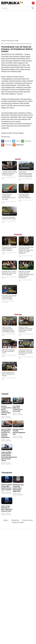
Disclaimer (15, 520)
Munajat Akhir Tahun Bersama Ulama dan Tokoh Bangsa (9, 273)
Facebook (8, 141)
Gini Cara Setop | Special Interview (25, 196)
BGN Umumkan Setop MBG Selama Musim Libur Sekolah (7, 489)
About (6, 520)
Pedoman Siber (18, 522)
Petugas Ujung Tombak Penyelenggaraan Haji (19, 433)
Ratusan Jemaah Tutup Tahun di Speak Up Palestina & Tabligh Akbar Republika (26, 274)
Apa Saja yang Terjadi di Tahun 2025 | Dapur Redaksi (9, 297)
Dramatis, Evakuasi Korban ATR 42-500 (9, 218)
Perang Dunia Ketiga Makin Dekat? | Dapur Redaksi (9, 249)
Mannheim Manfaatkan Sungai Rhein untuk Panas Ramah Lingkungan (25, 174)
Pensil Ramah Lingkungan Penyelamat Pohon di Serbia (9, 197)
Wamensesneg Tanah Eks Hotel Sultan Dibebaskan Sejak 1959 (18, 490)
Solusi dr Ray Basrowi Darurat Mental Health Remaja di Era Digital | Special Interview (26, 250)
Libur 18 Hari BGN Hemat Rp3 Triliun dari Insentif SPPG (7, 510)
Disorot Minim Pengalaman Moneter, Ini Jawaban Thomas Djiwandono (7, 435)
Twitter (18, 141)
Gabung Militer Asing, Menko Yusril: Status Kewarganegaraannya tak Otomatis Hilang (9, 458)
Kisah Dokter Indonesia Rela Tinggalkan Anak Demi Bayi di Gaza (8, 329)
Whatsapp (28, 141)
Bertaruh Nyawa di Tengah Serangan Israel (8, 351)
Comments (8, 145)
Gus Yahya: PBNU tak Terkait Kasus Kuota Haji (18, 410)
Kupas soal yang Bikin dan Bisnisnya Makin (26, 352)
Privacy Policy (27, 520)
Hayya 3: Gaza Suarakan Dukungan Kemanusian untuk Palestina (26, 329)
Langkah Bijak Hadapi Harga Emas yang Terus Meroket (9, 173)
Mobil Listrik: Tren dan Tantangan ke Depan (8, 374)
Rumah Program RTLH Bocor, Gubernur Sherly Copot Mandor (7, 412)
